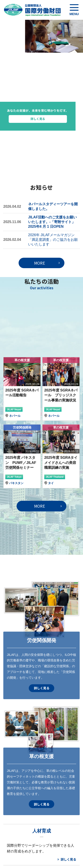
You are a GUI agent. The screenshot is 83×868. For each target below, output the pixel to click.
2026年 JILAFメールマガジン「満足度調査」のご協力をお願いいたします (53, 240)
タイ (51, 483)
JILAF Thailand (55, 477)
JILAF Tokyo (14, 477)
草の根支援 (22, 360)
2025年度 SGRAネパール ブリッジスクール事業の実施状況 (61, 395)
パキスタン (16, 483)
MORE (40, 263)
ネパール (15, 416)
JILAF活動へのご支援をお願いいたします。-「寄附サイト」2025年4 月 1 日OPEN (52, 222)
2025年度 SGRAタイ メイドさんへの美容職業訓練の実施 (63, 463)
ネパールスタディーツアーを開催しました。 (53, 206)
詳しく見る (51, 119)
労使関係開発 (22, 427)
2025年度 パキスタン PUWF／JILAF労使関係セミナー (21, 463)
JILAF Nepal (14, 409)
